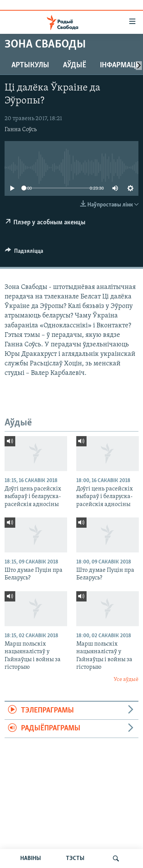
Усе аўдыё (126, 680)
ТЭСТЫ (75, 858)
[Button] (24, 253)
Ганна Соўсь (21, 130)
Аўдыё (75, 65)
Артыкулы (30, 65)
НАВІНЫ (31, 858)
